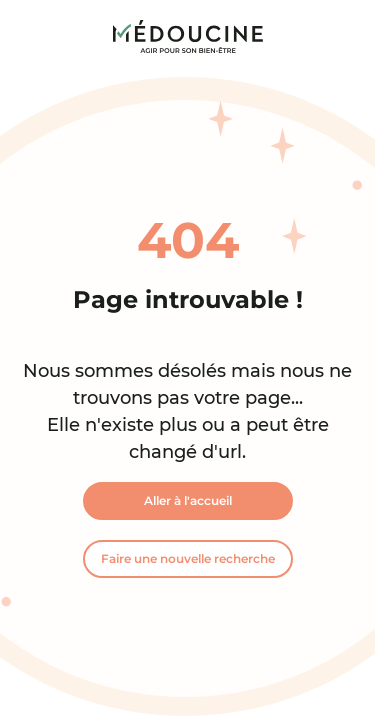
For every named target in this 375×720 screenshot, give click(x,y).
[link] (188, 36)
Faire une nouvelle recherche (188, 558)
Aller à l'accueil (188, 500)
